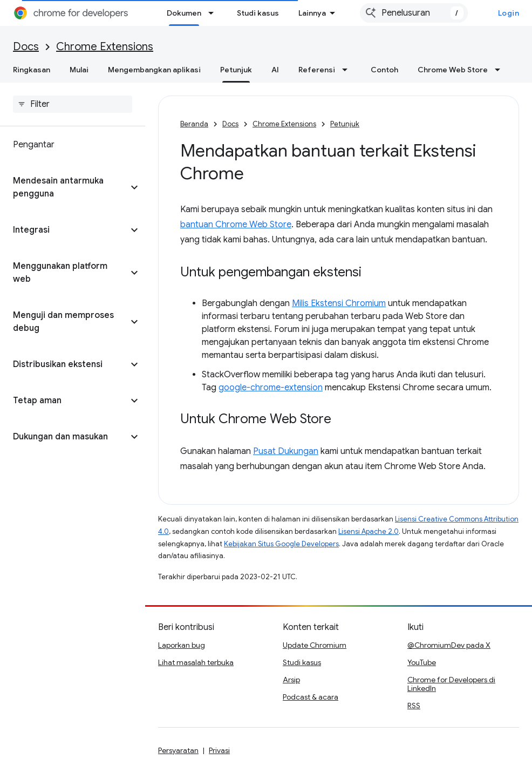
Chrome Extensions (105, 47)
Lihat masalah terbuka (196, 662)
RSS (414, 706)
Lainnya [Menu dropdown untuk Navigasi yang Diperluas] (312, 13)
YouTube (422, 662)
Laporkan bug (182, 645)
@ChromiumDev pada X (449, 645)
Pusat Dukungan (286, 451)
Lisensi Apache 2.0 (369, 531)
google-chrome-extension (271, 388)
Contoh (384, 70)
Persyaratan (178, 750)
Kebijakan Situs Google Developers (281, 544)
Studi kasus (258, 13)
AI (275, 70)
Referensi (317, 70)
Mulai (79, 70)
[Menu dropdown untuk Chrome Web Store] (501, 70)
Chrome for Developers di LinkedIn (451, 684)
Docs (26, 47)
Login (509, 13)
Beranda (194, 124)
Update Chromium (315, 645)
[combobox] (414, 13)
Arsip (291, 680)
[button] (64, 187)
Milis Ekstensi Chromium (339, 303)
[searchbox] (73, 104)
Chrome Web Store (453, 70)
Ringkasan (32, 70)
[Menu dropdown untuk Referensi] (348, 70)
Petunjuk (345, 124)
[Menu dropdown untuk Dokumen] (214, 13)
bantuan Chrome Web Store (236, 225)
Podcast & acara (311, 697)
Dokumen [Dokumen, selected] (184, 13)
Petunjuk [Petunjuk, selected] (236, 70)
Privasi (219, 750)
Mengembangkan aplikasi (154, 70)
